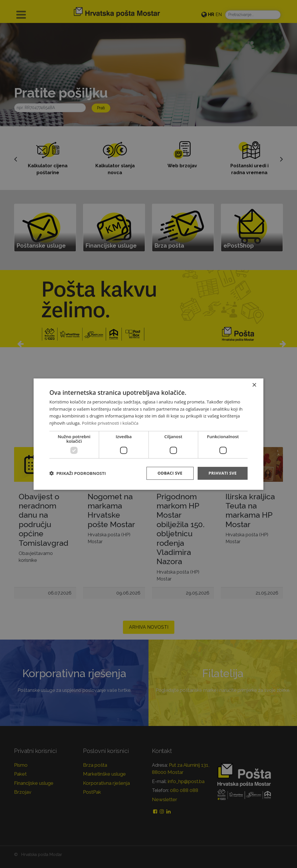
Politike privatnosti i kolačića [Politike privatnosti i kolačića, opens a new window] (110, 423)
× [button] (254, 385)
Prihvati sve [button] (223, 473)
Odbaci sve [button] (170, 473)
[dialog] (148, 434)
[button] (78, 473)
